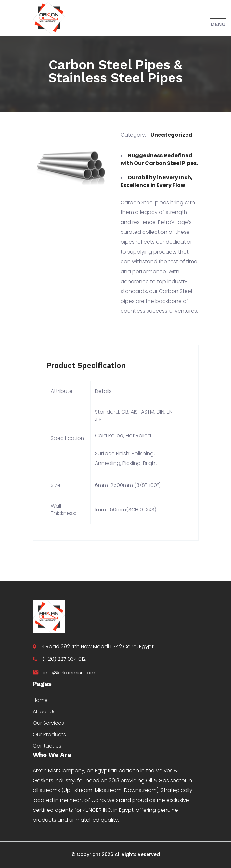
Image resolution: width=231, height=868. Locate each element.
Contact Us (47, 746)
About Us (44, 712)
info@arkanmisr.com (69, 673)
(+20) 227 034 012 (64, 659)
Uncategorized (171, 135)
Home (40, 700)
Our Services (48, 723)
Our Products (49, 734)
